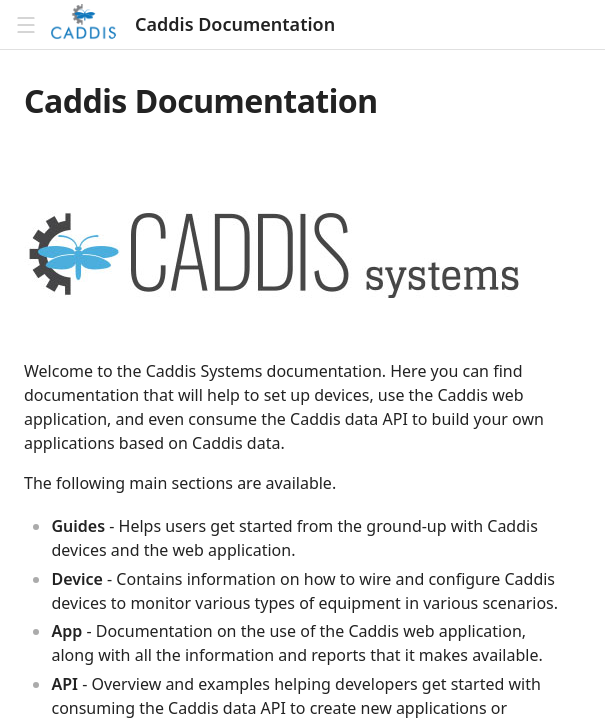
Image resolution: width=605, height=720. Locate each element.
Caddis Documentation (235, 24)
